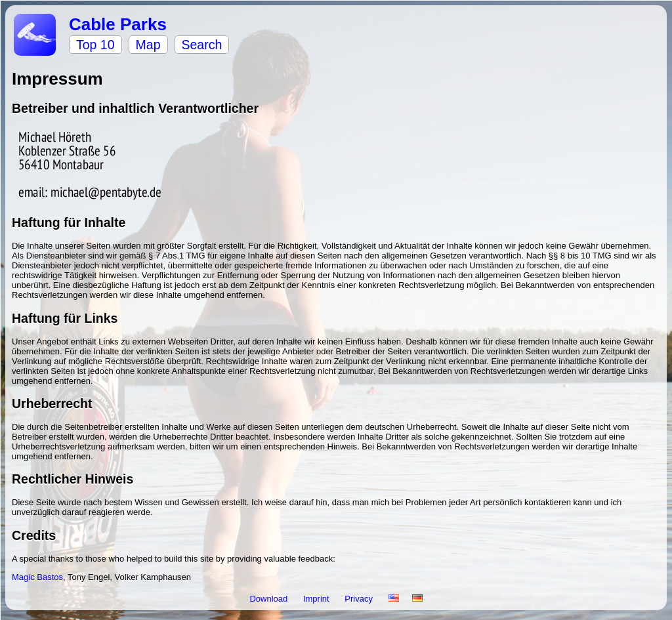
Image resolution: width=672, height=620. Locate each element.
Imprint (317, 599)
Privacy (360, 599)
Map (148, 45)
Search (202, 45)
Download (269, 599)
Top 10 (95, 45)
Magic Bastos (37, 577)
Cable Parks (118, 24)
